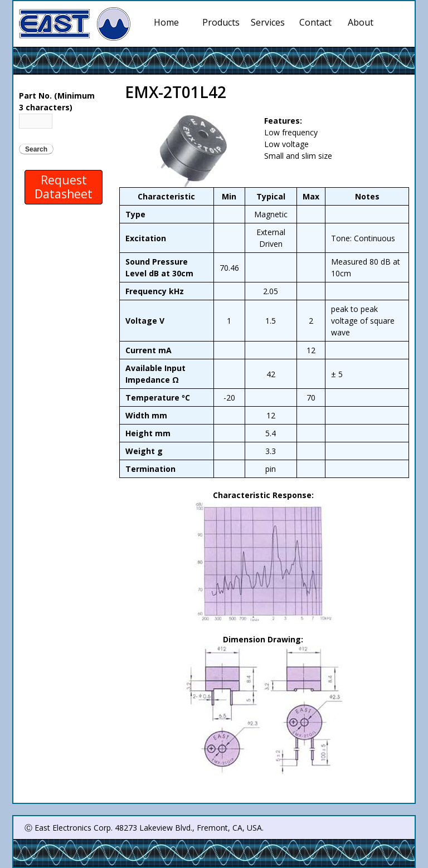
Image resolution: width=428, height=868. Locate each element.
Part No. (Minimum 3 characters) (57, 101)
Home (166, 22)
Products (221, 22)
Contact (315, 22)
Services (270, 22)
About (361, 22)
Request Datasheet (64, 187)
